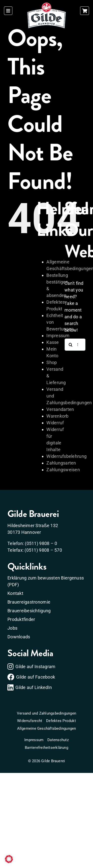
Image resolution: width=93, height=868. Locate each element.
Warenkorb (57, 416)
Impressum (58, 336)
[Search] (71, 345)
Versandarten (60, 409)
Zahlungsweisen (63, 470)
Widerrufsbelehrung (66, 456)
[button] (9, 859)
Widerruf (55, 423)
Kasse (53, 342)
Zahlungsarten (61, 463)
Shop (52, 362)
